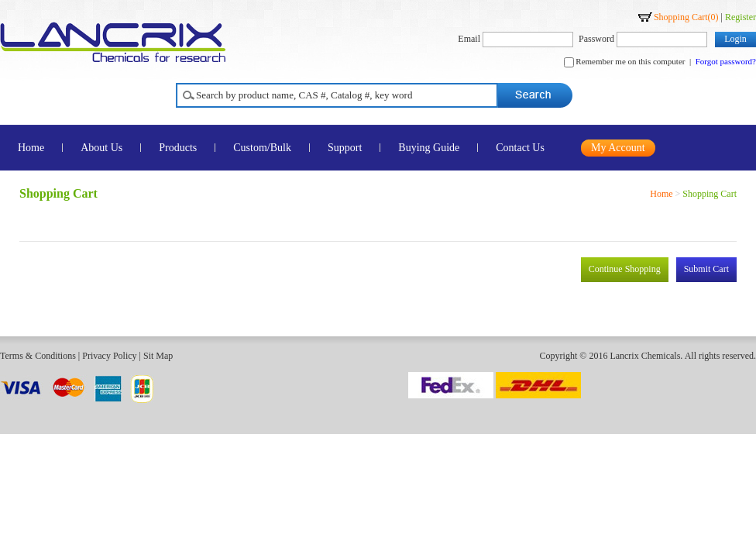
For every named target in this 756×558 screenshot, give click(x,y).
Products (178, 148)
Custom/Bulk (262, 148)
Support (345, 148)
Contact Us (520, 148)
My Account (618, 148)
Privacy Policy (109, 356)
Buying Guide (429, 148)
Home (661, 194)
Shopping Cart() (686, 17)
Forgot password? (726, 61)
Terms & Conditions (38, 356)
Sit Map (158, 356)
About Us (101, 148)
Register (741, 17)
